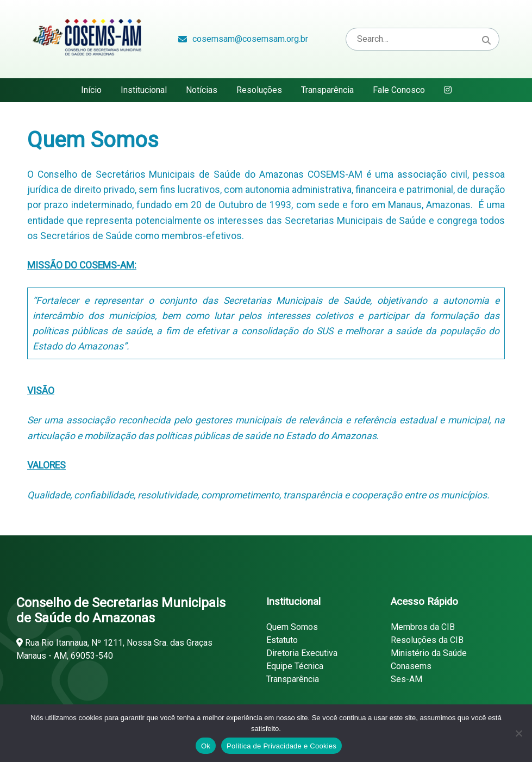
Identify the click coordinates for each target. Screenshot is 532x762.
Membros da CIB (423, 627)
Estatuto (282, 640)
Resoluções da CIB (427, 640)
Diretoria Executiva (302, 653)
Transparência (327, 90)
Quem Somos (292, 627)
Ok (206, 746)
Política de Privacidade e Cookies (281, 746)
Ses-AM (406, 679)
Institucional (144, 90)
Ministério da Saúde (429, 653)
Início (91, 90)
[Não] (518, 733)
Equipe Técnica (295, 666)
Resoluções (259, 90)
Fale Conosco (399, 90)
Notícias (202, 90)
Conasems (411, 666)
